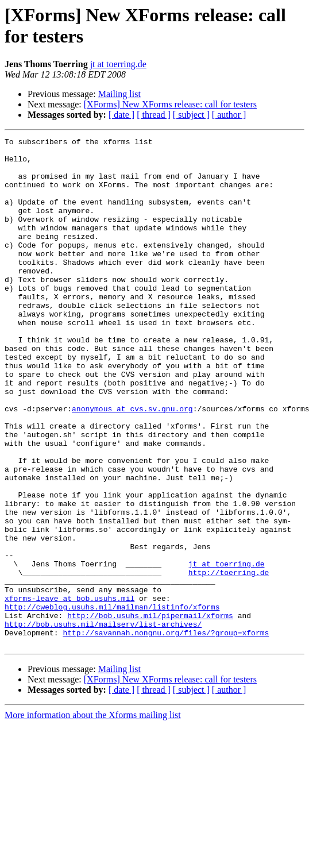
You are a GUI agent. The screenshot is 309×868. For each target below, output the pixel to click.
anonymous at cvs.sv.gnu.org (132, 464)
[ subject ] (191, 115)
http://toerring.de (229, 660)
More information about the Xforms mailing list (93, 817)
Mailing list (119, 94)
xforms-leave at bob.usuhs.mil (69, 691)
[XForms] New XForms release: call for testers (170, 104)
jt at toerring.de (118, 64)
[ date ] (121, 115)
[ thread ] (154, 115)
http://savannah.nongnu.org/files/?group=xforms (166, 732)
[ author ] (229, 115)
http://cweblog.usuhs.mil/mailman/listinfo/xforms (112, 701)
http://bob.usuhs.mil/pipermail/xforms (150, 712)
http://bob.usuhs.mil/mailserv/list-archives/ (103, 722)
